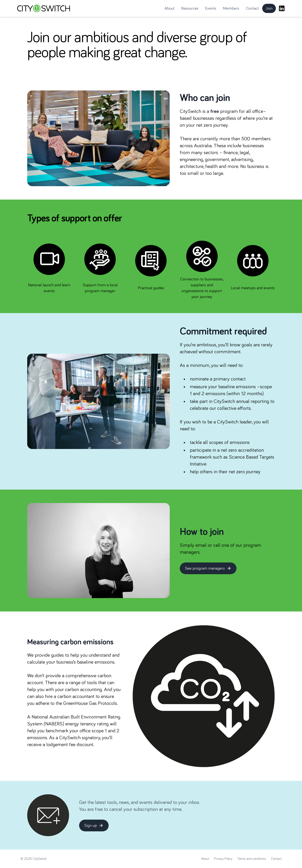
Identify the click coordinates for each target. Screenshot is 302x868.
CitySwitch (40, 859)
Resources (190, 8)
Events (211, 8)
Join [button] (271, 10)
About (170, 8)
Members (231, 8)
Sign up (94, 825)
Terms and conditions (252, 859)
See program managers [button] (209, 570)
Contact (252, 8)
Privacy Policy (223, 859)
